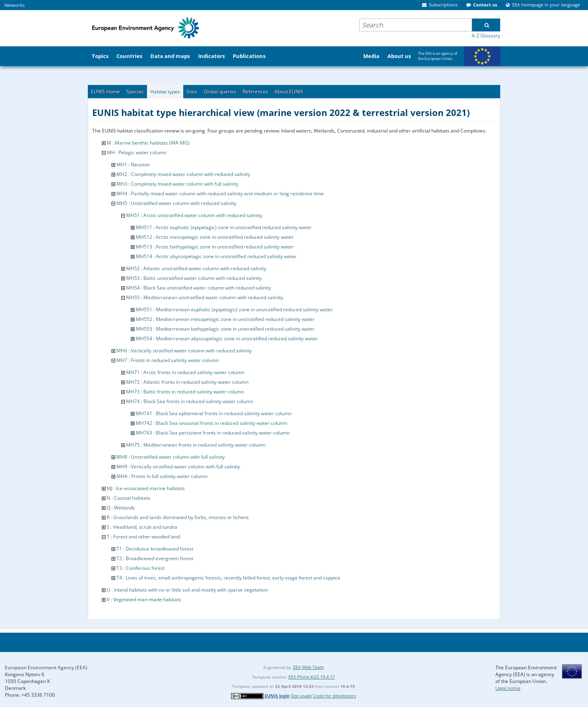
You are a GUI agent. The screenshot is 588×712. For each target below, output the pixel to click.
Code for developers (334, 696)
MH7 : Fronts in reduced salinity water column (168, 360)
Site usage (301, 696)
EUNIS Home (106, 92)
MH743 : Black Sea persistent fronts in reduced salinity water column (213, 433)
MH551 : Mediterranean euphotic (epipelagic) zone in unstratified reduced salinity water (234, 309)
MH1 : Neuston (133, 165)
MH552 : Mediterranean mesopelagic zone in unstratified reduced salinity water (225, 319)
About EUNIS (289, 92)
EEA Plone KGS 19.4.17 (312, 677)
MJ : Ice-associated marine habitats (146, 488)
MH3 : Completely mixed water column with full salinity (177, 184)
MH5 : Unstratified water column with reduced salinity (176, 203)
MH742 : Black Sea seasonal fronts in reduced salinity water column (211, 423)
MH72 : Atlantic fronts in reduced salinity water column (187, 382)
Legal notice (508, 688)
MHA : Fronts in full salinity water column (162, 476)
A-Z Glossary (486, 36)
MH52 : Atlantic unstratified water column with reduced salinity (196, 268)
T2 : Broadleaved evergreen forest (155, 558)
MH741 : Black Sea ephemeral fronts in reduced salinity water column (214, 413)
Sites (192, 92)
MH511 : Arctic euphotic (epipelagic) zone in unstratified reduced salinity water (224, 227)
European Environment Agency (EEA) (46, 667)
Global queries (220, 92)
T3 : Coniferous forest (141, 568)
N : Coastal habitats (128, 498)
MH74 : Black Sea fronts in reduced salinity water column (190, 401)
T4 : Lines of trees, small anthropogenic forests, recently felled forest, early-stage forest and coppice (228, 578)
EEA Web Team (308, 667)
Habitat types (165, 92)
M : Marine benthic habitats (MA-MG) (148, 143)
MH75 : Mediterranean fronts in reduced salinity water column (196, 445)
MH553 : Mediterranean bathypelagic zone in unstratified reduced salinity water (225, 329)
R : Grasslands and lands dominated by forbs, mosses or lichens (178, 517)
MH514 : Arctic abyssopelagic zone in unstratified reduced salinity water (216, 256)
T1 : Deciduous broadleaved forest (155, 549)
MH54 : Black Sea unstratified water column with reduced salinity (199, 288)
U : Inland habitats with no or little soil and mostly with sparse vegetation (187, 590)
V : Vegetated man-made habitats (144, 599)
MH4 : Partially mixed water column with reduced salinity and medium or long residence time (220, 194)
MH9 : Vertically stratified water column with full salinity (178, 467)
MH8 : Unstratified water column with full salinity (171, 457)
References (256, 92)
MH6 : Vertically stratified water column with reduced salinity (184, 351)
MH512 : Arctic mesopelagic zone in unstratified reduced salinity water (215, 237)
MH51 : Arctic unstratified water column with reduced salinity (194, 215)
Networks (14, 5)
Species (135, 92)
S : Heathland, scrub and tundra (142, 527)
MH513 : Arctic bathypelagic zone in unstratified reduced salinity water (215, 247)
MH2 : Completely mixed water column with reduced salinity (183, 174)
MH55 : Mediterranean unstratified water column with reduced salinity (205, 297)
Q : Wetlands (121, 508)
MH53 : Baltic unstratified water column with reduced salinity (194, 278)
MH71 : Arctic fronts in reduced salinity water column (185, 372)
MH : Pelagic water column (137, 152)
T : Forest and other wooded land (143, 537)
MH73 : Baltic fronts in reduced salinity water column (185, 392)
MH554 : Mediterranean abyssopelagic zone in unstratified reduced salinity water (227, 338)
